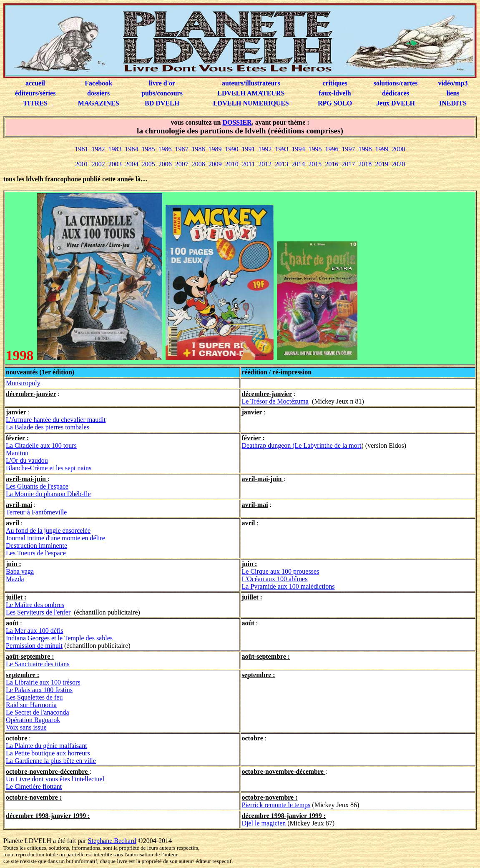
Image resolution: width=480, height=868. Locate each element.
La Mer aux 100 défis (35, 631)
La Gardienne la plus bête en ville (51, 761)
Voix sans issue (26, 727)
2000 (399, 149)
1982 (98, 149)
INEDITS (453, 103)
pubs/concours (162, 93)
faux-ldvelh (335, 93)
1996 (332, 149)
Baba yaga (20, 571)
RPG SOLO (335, 103)
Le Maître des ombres (35, 605)
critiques (335, 83)
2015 (315, 164)
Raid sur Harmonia (31, 705)
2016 (332, 164)
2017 (348, 164)
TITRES (35, 103)
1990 (232, 149)
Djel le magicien (264, 823)
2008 (199, 164)
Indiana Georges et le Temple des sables (59, 638)
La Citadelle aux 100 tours (41, 445)
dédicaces (396, 93)
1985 (148, 149)
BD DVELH (162, 103)
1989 (215, 149)
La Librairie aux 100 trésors (43, 682)
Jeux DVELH (396, 103)
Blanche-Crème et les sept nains (49, 468)
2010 (232, 164)
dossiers (98, 93)
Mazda (15, 579)
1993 (282, 149)
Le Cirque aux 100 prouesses (281, 571)
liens (453, 93)
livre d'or (162, 83)
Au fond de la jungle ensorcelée (48, 531)
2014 (298, 164)
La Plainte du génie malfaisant (46, 746)
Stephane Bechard (112, 841)
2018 (365, 164)
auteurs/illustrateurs (251, 83)
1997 (349, 149)
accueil (35, 83)
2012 (265, 164)
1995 (315, 149)
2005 (148, 164)
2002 (98, 164)
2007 (182, 164)
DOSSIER (237, 122)
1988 (199, 149)
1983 (115, 149)
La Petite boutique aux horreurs (48, 753)
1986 (165, 149)
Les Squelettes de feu (34, 697)
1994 (299, 149)
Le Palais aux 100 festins (39, 690)
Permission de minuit (34, 646)
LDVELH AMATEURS (251, 93)
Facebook (98, 83)
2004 (132, 164)
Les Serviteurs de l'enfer (38, 612)
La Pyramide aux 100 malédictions (288, 586)
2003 (115, 164)
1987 (182, 149)
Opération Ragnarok (33, 720)
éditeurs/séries (35, 93)
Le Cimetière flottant (34, 786)
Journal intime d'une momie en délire (55, 538)
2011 (248, 164)
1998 (365, 149)
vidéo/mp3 (453, 83)
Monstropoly (23, 383)
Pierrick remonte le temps (276, 805)
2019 (382, 164)
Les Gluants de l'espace (37, 486)
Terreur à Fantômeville (36, 512)
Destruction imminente (36, 546)
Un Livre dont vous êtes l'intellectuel (55, 779)
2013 (281, 164)
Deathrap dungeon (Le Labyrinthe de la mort (302, 445)
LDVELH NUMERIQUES (251, 103)
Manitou (17, 453)
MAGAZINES (99, 103)
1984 (132, 149)
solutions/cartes (396, 83)
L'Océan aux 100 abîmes (275, 579)
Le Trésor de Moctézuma (275, 401)
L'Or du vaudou (27, 460)
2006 (165, 164)
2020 (398, 164)
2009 (215, 164)
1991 (249, 149)
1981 (82, 149)
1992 (265, 149)
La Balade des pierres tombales (48, 427)
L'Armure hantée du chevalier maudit (56, 420)
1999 (382, 149)
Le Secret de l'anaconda (38, 712)
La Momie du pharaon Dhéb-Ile (48, 494)
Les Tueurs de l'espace (36, 553)
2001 (82, 164)
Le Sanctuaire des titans (38, 664)
